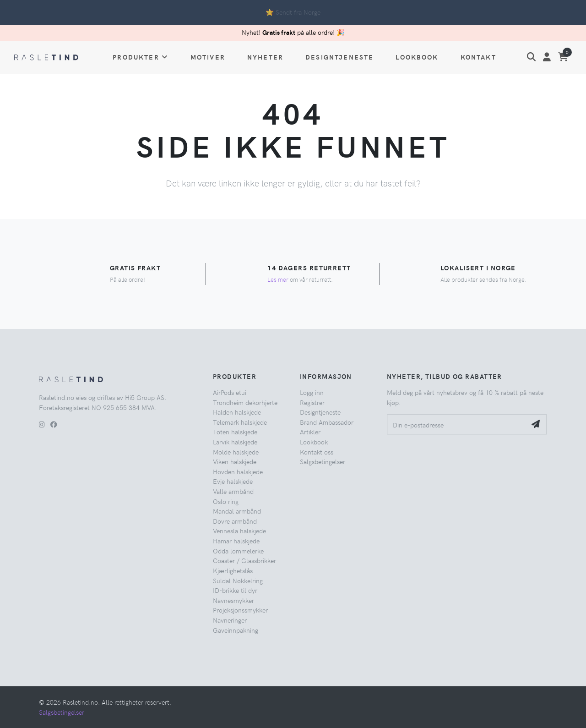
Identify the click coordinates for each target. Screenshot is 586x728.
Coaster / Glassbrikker (244, 560)
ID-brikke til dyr (235, 590)
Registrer (312, 402)
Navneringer (230, 620)
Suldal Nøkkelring (238, 580)
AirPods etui (230, 392)
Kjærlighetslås (233, 570)
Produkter (141, 57)
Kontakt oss (317, 452)
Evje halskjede (233, 481)
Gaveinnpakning (236, 630)
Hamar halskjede (236, 541)
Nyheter (265, 57)
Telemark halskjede (240, 422)
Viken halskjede (235, 461)
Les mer (278, 279)
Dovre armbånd (235, 521)
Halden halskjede (237, 412)
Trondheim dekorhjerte (245, 402)
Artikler (310, 432)
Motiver (208, 57)
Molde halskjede (236, 452)
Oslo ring (226, 501)
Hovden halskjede (238, 471)
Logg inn (312, 392)
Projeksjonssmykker (240, 610)
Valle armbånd (233, 491)
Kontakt (478, 57)
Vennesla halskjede (239, 531)
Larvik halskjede (235, 442)
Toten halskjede (235, 432)
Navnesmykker (233, 600)
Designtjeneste (339, 57)
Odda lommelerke (238, 551)
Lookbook (417, 57)
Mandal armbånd (237, 511)
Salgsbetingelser (323, 461)
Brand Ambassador (327, 422)
